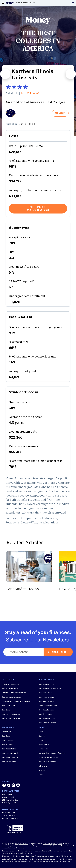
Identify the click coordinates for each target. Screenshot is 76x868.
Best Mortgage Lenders (11, 689)
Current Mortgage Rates (11, 684)
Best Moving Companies (11, 719)
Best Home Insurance (47, 710)
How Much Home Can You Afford (14, 693)
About (41, 732)
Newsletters (6, 732)
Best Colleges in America (26, 3)
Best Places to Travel (10, 753)
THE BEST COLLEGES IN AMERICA (38, 41)
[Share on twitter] (9, 786)
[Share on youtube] (18, 786)
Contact (42, 736)
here (68, 861)
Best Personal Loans (46, 697)
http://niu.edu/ (30, 94)
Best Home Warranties (47, 719)
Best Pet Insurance (9, 762)
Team (41, 740)
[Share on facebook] (4, 786)
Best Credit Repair (45, 693)
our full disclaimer (65, 856)
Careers (42, 775)
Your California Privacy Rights (50, 757)
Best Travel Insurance (10, 757)
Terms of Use (44, 749)
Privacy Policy (44, 745)
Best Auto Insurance (46, 701)
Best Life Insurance (46, 714)
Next (68, 79)
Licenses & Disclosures (47, 762)
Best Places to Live (9, 749)
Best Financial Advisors (47, 723)
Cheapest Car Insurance (48, 706)
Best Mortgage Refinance (11, 697)
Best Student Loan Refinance (50, 689)
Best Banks (6, 710)
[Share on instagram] (14, 786)
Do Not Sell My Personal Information (52, 753)
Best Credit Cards (8, 706)
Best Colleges (7, 740)
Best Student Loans (46, 684)
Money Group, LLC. (21, 844)
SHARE (60, 113)
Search (73, 3)
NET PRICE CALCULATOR (38, 209)
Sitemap (42, 770)
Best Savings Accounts (11, 714)
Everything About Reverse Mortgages (16, 701)
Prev (2, 79)
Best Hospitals (7, 745)
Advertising (43, 766)
